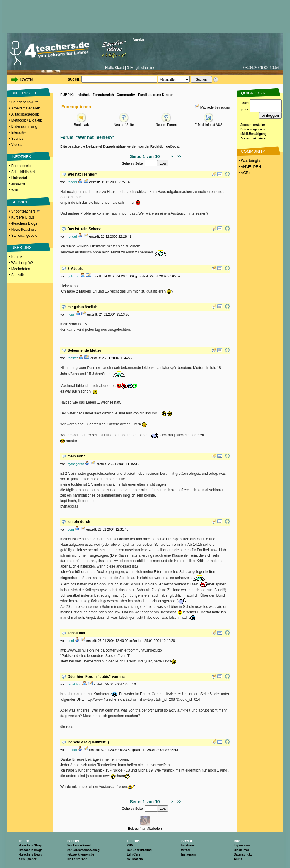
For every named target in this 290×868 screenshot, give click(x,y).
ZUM (130, 845)
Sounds (17, 139)
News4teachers (24, 230)
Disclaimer (241, 850)
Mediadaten (21, 269)
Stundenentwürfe (25, 102)
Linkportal (19, 178)
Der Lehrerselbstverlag (83, 850)
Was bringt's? (22, 263)
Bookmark (81, 123)
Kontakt (17, 257)
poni (71, 529)
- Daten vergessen (252, 129)
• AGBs (244, 173)
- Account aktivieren (253, 138)
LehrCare (133, 855)
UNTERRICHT (24, 93)
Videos (17, 145)
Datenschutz (243, 855)
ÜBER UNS (21, 248)
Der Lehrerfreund (139, 850)
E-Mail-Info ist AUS (209, 123)
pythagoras (76, 464)
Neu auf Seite (124, 123)
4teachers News (31, 855)
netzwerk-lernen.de (80, 855)
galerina (73, 276)
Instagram (188, 855)
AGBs (238, 859)
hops (71, 314)
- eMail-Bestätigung (252, 134)
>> (178, 156)
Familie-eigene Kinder (155, 95)
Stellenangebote (24, 236)
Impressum (242, 845)
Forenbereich (22, 166)
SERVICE (20, 202)
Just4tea (18, 184)
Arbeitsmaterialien (26, 108)
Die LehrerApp (77, 859)
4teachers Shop (30, 845)
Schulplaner (28, 859)
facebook (188, 845)
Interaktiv (19, 132)
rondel (72, 182)
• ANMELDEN (249, 167)
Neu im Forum (166, 123)
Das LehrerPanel (79, 845)
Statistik (18, 275)
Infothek (83, 95)
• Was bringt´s (249, 161)
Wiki (15, 190)
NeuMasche (135, 859)
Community (126, 95)
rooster (73, 358)
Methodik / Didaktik (26, 120)
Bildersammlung (24, 126)
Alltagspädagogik (25, 114)
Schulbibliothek (23, 172)
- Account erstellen (252, 125)
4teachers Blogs (24, 223)
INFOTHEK (21, 157)
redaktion (74, 684)
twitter (186, 850)
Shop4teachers (25, 211)
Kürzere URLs (23, 217)
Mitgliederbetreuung (215, 107)
